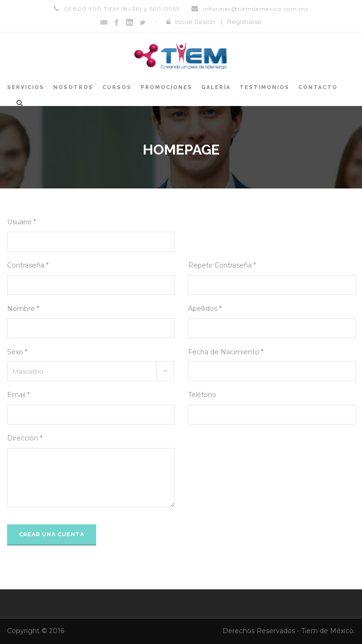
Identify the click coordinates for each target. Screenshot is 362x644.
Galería (216, 87)
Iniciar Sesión (195, 22)
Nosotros (73, 87)
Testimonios (264, 87)
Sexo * (17, 352)
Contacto (318, 87)
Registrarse (244, 22)
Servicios (26, 87)
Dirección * (25, 438)
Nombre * (23, 309)
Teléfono (202, 395)
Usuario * (21, 222)
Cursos (117, 87)
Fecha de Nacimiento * (226, 352)
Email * (18, 395)
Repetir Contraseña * (222, 265)
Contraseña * (28, 265)
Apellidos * (205, 309)
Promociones (166, 87)
